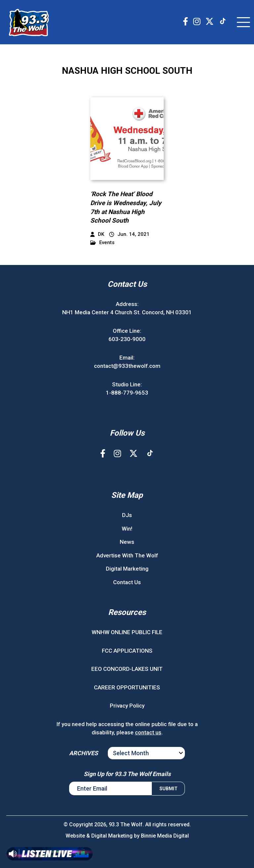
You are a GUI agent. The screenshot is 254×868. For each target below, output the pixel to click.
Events (102, 243)
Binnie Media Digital (165, 836)
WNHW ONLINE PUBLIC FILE (127, 632)
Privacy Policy (127, 706)
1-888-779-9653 (127, 393)
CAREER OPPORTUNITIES (127, 687)
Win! (127, 529)
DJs (127, 515)
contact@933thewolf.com (127, 366)
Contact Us (127, 582)
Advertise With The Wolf (127, 555)
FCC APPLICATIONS (127, 651)
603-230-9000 (127, 339)
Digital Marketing (127, 569)
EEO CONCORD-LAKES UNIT (127, 669)
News (127, 542)
